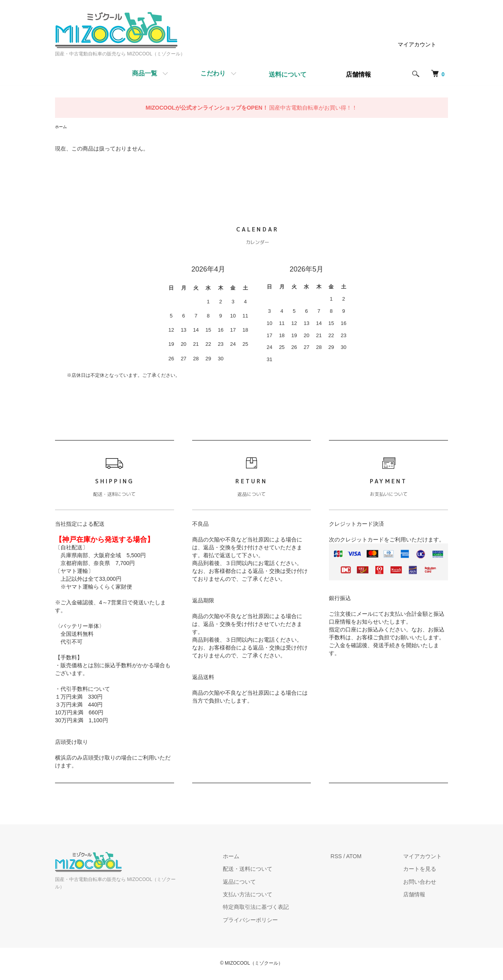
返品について (258, 883)
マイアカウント (417, 44)
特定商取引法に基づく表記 (275, 908)
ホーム (62, 127)
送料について (288, 74)
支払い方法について (266, 896)
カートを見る (426, 870)
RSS (349, 857)
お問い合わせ (426, 883)
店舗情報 (420, 896)
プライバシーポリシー (269, 921)
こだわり (213, 73)
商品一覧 (145, 73)
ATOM (366, 857)
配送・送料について (266, 870)
